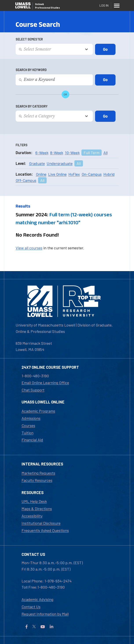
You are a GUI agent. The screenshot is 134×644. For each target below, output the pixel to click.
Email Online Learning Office (45, 383)
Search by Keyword (31, 70)
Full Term (92, 153)
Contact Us (31, 607)
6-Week (42, 153)
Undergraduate (60, 163)
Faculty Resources (37, 480)
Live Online (57, 174)
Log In (104, 5)
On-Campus (92, 174)
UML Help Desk (34, 501)
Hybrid (109, 174)
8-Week (57, 153)
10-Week (72, 153)
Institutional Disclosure (41, 523)
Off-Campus (26, 180)
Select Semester (29, 39)
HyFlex (74, 174)
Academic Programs (38, 411)
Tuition (28, 433)
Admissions (31, 418)
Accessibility (32, 516)
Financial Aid (32, 440)
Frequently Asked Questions (45, 530)
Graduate (37, 163)
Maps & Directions (37, 509)
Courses (28, 425)
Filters (22, 145)
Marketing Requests (38, 473)
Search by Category (32, 106)
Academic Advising (37, 599)
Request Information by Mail (45, 614)
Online (41, 174)
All (106, 153)
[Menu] (117, 5)
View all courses (29, 248)
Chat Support (33, 390)
